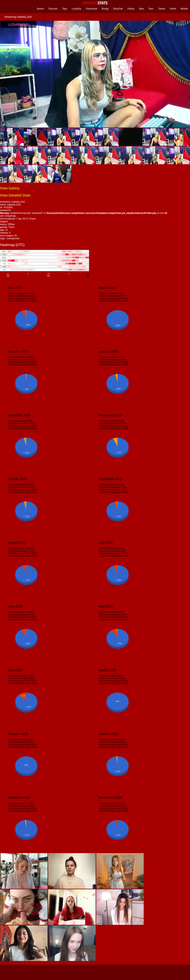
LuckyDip (76, 9)
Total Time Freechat (17, 296)
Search (40, 9)
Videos (131, 9)
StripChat (118, 9)
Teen (151, 9)
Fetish (173, 9)
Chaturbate (92, 9)
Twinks (161, 9)
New (141, 9)
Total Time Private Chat (19, 301)
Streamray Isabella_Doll (18, 17)
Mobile (184, 9)
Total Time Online (16, 294)
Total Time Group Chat (18, 299)
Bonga (105, 9)
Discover (53, 9)
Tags (65, 9)
